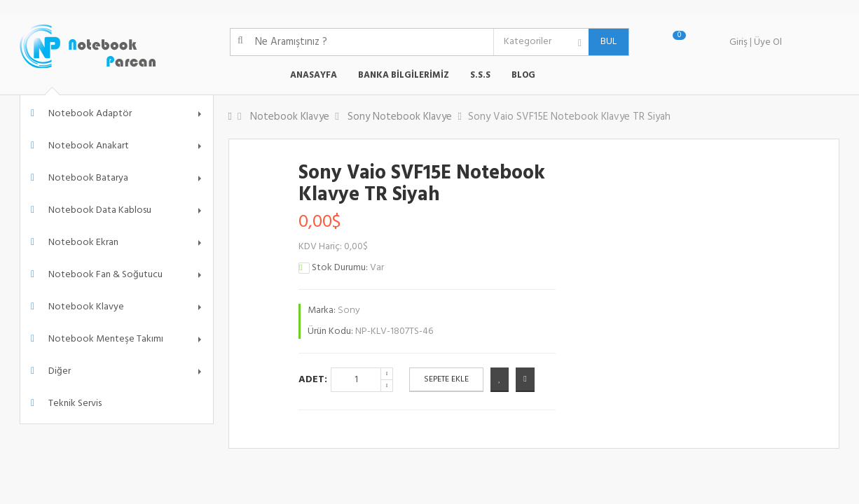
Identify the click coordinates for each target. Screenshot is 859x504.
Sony (349, 310)
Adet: (313, 380)
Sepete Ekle (446, 379)
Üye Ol (768, 42)
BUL (603, 42)
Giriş (738, 42)
